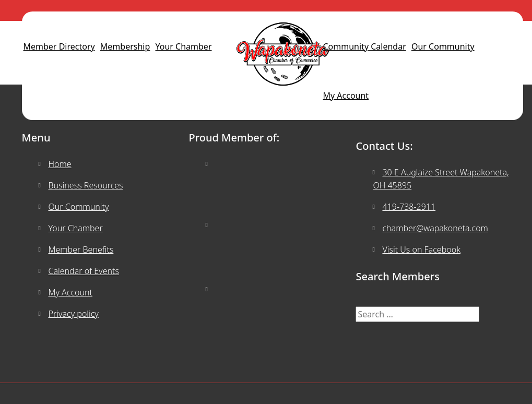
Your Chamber (184, 46)
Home (60, 164)
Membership (125, 46)
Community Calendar (365, 46)
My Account (346, 96)
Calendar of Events (84, 271)
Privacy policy (74, 314)
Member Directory (59, 46)
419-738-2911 (409, 207)
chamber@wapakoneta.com (435, 228)
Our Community (443, 46)
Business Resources (86, 185)
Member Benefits (81, 249)
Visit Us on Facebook (421, 249)
